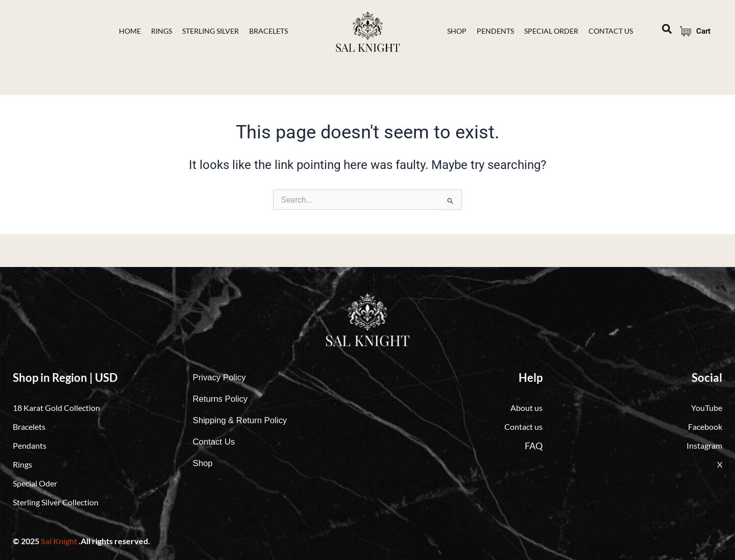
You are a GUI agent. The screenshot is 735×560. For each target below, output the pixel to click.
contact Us (611, 31)
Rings (162, 31)
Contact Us (216, 442)
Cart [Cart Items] (692, 31)
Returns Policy (223, 399)
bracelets (268, 31)
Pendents (495, 31)
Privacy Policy (222, 378)
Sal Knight (59, 541)
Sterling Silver (211, 31)
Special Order (551, 31)
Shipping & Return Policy (244, 421)
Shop (457, 31)
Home (130, 31)
